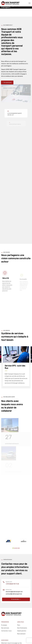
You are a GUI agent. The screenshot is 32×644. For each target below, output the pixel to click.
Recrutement (21, 634)
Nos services (5, 628)
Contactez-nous (6, 631)
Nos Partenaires (22, 628)
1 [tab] (13, 548)
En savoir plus (16, 599)
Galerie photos (22, 631)
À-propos (4, 625)
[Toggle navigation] (29, 3)
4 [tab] (19, 548)
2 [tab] (15, 548)
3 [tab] (17, 548)
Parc (19, 625)
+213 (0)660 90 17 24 (12, 584)
